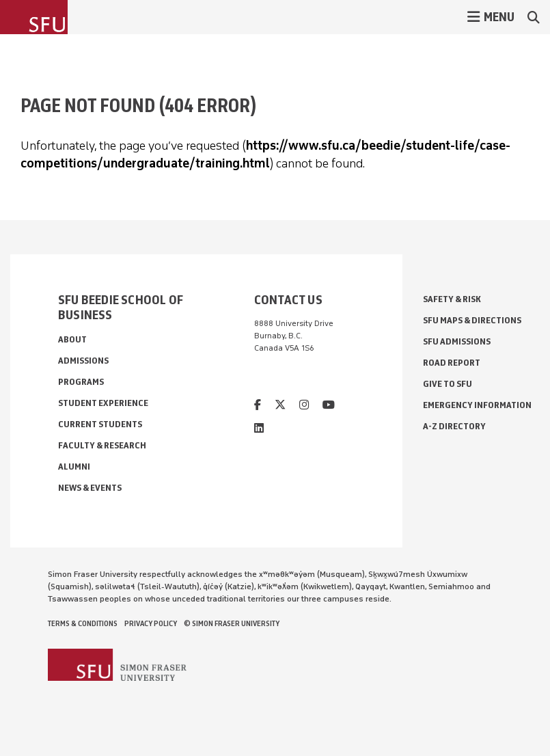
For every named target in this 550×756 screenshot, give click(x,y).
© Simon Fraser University (232, 623)
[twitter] (280, 405)
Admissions (83, 361)
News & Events (90, 488)
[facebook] (258, 405)
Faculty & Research (102, 445)
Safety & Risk (452, 299)
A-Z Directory (454, 426)
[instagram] (304, 405)
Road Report (452, 363)
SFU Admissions (457, 341)
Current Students (100, 424)
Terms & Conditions (83, 623)
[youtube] (329, 405)
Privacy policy (151, 623)
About (72, 339)
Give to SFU (448, 384)
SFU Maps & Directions (472, 320)
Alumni (74, 467)
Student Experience (103, 403)
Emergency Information (477, 405)
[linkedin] (259, 428)
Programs (81, 382)
